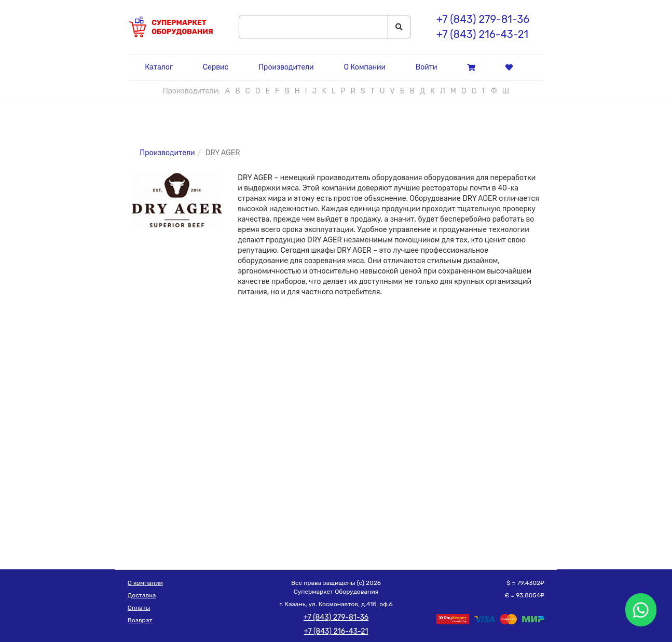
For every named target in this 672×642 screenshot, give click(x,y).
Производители (286, 67)
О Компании (365, 67)
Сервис (216, 67)
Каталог (159, 67)
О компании (145, 583)
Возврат (140, 620)
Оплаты (139, 608)
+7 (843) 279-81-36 (483, 19)
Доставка (142, 595)
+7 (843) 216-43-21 (482, 34)
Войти (427, 67)
